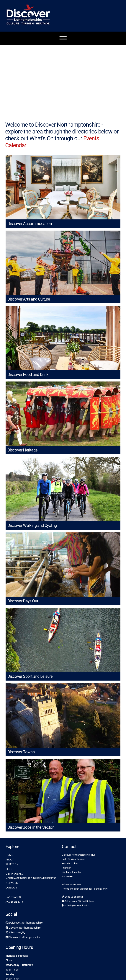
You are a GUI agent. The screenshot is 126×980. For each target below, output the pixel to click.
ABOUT (10, 860)
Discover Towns (21, 752)
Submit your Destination (76, 905)
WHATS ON (12, 864)
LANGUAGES (13, 897)
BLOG (9, 869)
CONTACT (11, 888)
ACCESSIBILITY (14, 902)
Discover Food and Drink (28, 375)
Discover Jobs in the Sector (30, 827)
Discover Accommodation (30, 224)
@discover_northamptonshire (24, 923)
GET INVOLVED (14, 874)
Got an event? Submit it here (78, 901)
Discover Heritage (22, 450)
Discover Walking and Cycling (32, 525)
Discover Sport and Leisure (30, 676)
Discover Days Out (23, 601)
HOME (9, 855)
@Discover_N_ (15, 932)
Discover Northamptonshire (23, 928)
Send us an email (72, 897)
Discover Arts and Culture (29, 299)
